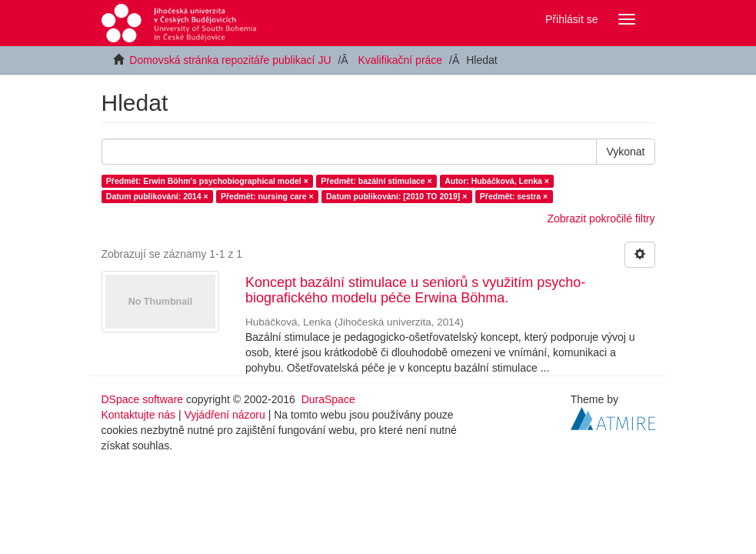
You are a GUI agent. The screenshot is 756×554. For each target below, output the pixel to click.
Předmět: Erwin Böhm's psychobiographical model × (207, 181)
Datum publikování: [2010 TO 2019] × (396, 196)
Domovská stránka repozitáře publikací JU (230, 60)
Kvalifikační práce (400, 60)
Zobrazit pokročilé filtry (601, 219)
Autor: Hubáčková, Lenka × (497, 181)
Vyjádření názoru (224, 415)
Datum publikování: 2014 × (157, 196)
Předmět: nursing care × (267, 196)
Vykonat (625, 152)
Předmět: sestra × (514, 196)
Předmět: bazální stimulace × (376, 181)
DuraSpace (328, 399)
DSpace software (143, 399)
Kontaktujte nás (139, 415)
